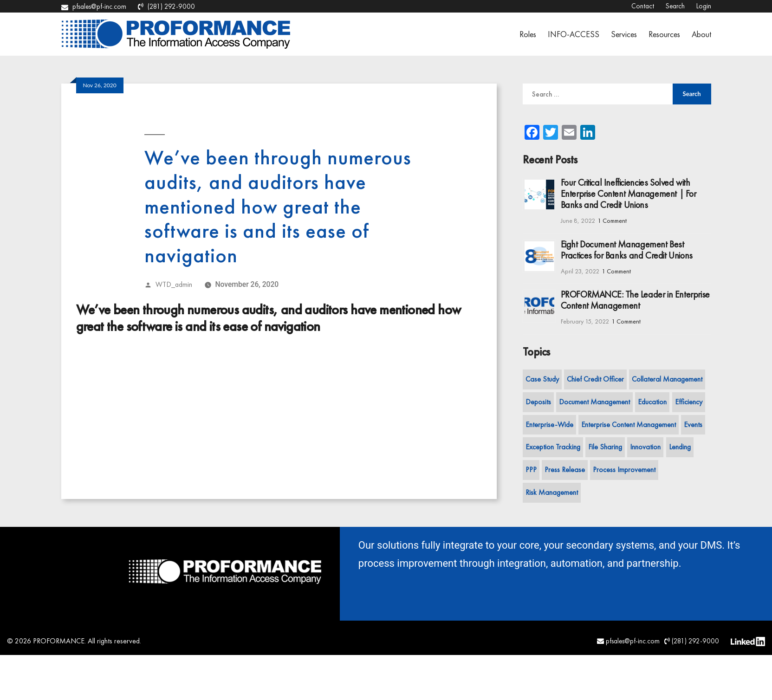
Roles (528, 34)
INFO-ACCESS (574, 34)
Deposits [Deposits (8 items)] (538, 402)
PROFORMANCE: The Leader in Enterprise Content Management (635, 300)
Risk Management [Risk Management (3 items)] (552, 492)
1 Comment (612, 220)
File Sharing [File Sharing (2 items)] (605, 447)
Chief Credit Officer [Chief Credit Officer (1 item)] (595, 379)
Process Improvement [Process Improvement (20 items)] (624, 470)
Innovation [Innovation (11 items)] (645, 447)
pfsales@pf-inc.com (94, 6)
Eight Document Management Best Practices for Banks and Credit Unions (627, 250)
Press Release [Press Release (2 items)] (565, 470)
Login (704, 6)
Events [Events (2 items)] (693, 425)
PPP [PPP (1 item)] (531, 470)
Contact (643, 6)
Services (624, 34)
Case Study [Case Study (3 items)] (542, 379)
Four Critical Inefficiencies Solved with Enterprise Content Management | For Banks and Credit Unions (629, 194)
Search (675, 6)
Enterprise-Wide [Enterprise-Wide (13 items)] (549, 425)
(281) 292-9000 (166, 6)
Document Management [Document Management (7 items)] (594, 402)
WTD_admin (174, 285)
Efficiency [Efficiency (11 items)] (689, 402)
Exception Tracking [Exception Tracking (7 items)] (553, 447)
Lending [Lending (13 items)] (680, 447)
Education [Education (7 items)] (652, 402)
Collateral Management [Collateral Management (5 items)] (667, 379)
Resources (664, 34)
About (701, 34)
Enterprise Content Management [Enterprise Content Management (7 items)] (629, 425)
